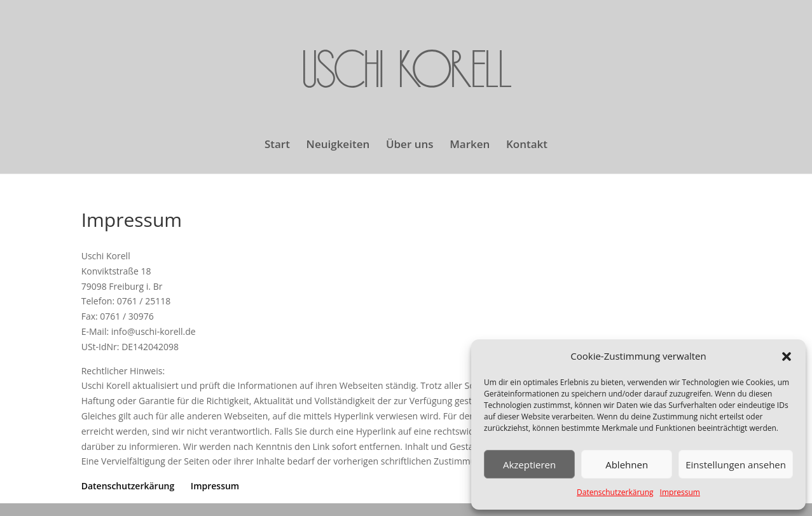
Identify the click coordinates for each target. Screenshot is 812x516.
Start (277, 146)
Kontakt (527, 146)
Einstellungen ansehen (736, 465)
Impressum (680, 492)
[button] (787, 356)
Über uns (410, 146)
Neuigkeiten (338, 146)
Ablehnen (627, 465)
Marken (470, 146)
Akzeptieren (529, 465)
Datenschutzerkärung (615, 492)
